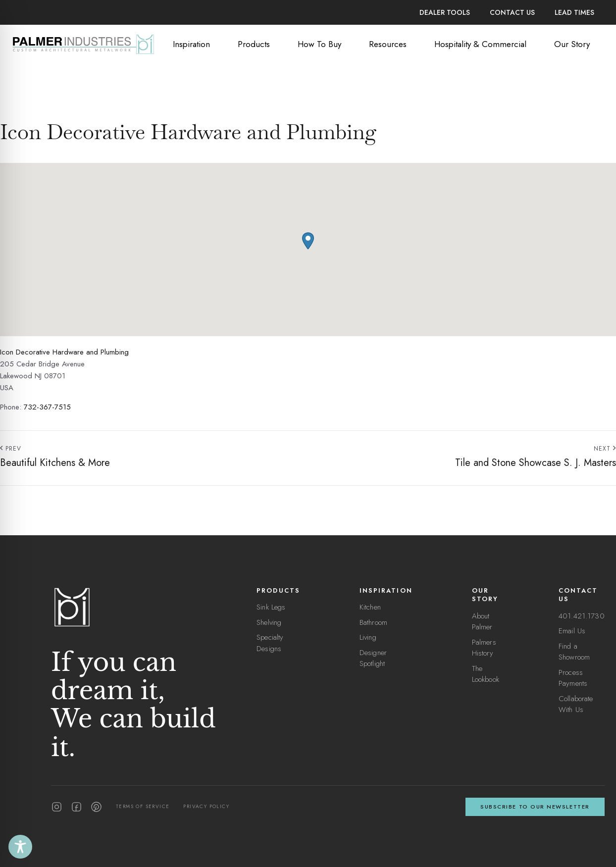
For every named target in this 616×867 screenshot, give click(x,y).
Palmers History (484, 648)
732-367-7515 (47, 407)
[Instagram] (57, 807)
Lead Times (574, 12)
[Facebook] (77, 807)
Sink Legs (271, 607)
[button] (308, 241)
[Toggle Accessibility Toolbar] (20, 847)
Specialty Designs (270, 643)
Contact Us (512, 12)
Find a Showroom (574, 652)
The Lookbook (486, 674)
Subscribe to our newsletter (535, 807)
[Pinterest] (96, 807)
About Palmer (482, 622)
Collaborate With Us (576, 704)
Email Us (572, 631)
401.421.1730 (582, 616)
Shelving (269, 622)
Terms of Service (143, 806)
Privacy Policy (206, 806)
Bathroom (373, 622)
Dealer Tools (445, 12)
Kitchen (370, 607)
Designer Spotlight (373, 658)
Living (368, 637)
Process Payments (573, 678)
